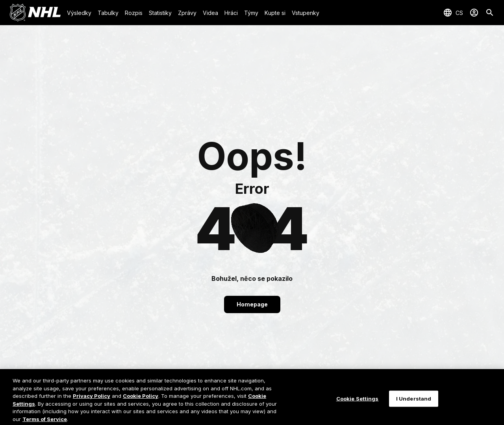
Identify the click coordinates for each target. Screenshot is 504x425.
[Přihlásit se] (474, 13)
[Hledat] (490, 13)
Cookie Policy (141, 402)
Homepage (252, 304)
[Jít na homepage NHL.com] (35, 13)
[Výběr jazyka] (453, 13)
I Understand (414, 405)
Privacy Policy (92, 402)
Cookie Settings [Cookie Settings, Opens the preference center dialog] (358, 405)
